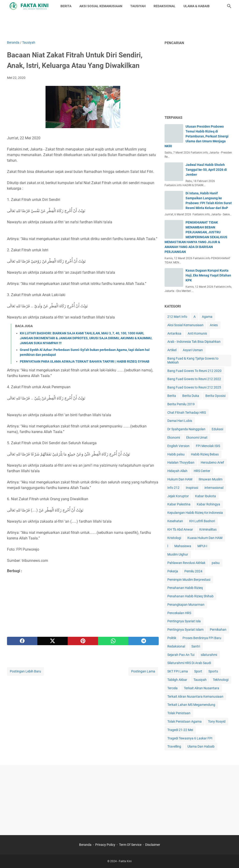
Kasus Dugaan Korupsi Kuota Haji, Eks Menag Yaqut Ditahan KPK (208, 275)
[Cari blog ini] (229, 6)
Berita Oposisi (215, 396)
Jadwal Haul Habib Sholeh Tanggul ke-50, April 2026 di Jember (206, 170)
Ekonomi (174, 437)
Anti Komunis (197, 333)
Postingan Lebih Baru (25, 671)
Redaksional (176, 646)
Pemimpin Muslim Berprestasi (189, 580)
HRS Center (202, 471)
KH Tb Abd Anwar (180, 529)
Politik (172, 638)
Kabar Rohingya (208, 504)
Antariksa (174, 333)
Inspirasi (192, 488)
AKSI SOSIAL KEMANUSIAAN (101, 6)
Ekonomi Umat (197, 437)
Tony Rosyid (217, 721)
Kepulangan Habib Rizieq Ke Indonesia (195, 513)
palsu (216, 563)
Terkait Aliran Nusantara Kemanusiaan (195, 696)
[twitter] (53, 641)
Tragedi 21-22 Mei (180, 730)
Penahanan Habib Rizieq (185, 588)
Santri (196, 646)
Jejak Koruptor (178, 496)
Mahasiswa (183, 546)
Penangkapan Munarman (186, 605)
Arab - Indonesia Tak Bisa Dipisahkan (194, 342)
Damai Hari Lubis (180, 421)
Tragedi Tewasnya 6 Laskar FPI (190, 738)
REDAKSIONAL (165, 6)
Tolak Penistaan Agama (185, 721)
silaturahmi (209, 655)
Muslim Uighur (178, 554)
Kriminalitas (208, 529)
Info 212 (173, 488)
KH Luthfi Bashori (202, 521)
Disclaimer (153, 845)
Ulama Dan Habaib (201, 746)
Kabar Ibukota (206, 496)
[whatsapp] (113, 641)
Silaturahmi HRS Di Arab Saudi (189, 663)
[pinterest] (83, 641)
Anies (214, 325)
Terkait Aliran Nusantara (202, 688)
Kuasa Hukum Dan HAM (205, 538)
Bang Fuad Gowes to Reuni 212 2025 (194, 387)
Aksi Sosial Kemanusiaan (185, 325)
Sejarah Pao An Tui (181, 655)
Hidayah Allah (177, 471)
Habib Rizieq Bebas (205, 454)
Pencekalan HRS (179, 613)
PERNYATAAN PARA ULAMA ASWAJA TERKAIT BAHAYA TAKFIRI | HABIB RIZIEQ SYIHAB (85, 361)
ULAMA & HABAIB (197, 6)
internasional (214, 488)
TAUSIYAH (138, 6)
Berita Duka (191, 396)
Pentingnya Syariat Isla (184, 621)
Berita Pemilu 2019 (181, 404)
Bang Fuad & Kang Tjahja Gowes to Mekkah (193, 360)
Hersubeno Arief (212, 462)
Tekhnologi (221, 680)
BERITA (66, 6)
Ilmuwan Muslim (211, 479)
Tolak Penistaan (179, 713)
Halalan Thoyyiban (181, 462)
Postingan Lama (143, 671)
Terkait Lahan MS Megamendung (191, 705)
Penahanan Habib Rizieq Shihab (190, 596)
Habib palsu (176, 454)
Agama (207, 317)
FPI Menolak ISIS (208, 446)
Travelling (174, 746)
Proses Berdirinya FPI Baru (202, 638)
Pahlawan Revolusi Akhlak (186, 563)
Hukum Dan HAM (180, 479)
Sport (198, 671)
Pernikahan (218, 630)
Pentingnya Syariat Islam (185, 630)
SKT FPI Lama (178, 671)
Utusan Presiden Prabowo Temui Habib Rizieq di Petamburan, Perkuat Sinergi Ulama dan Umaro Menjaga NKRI (197, 136)
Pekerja (173, 571)
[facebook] (22, 641)
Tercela (172, 688)
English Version (178, 446)
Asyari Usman (193, 350)
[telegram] (144, 641)
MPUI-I (202, 546)
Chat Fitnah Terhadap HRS (187, 413)
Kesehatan (175, 521)
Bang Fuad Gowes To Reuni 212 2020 (194, 371)
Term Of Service (130, 845)
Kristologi (174, 538)
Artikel (172, 350)
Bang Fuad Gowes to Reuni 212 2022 (194, 379)
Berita (172, 396)
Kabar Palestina (179, 504)
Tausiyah (200, 680)
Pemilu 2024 (193, 571)
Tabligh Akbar (177, 680)
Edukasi (217, 429)
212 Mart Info (177, 317)
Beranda (85, 845)
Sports (213, 671)
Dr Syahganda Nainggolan (186, 429)
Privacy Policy (105, 845)
